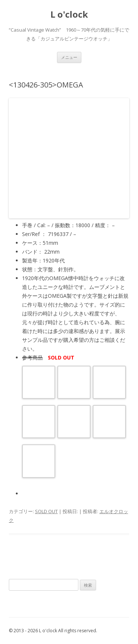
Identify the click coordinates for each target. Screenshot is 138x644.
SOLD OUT (46, 511)
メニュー (69, 57)
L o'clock (69, 15)
